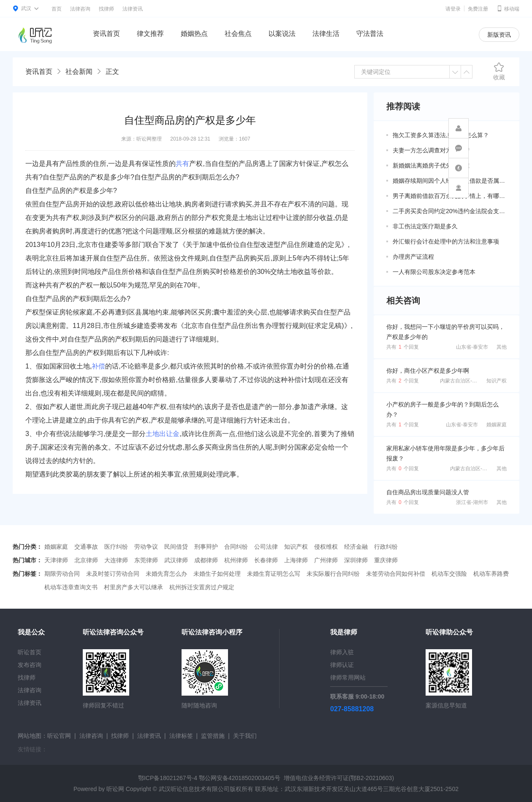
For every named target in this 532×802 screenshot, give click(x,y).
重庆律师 (386, 560)
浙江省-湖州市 (472, 502)
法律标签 (181, 736)
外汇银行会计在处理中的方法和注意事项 (446, 241)
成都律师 (206, 560)
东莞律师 (146, 560)
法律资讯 (133, 9)
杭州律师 (236, 560)
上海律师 (296, 560)
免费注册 (478, 9)
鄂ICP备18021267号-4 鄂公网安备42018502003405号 (209, 778)
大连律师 (116, 560)
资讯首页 (106, 34)
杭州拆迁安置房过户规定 (202, 587)
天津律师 (56, 560)
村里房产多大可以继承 (133, 587)
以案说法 (282, 34)
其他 (502, 347)
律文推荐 (150, 34)
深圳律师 (356, 560)
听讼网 (115, 789)
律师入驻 (342, 652)
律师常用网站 (348, 677)
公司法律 (266, 547)
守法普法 (370, 34)
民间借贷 (176, 547)
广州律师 (326, 560)
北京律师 (86, 560)
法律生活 (326, 34)
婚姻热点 (194, 34)
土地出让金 (163, 434)
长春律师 (266, 560)
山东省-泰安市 (472, 347)
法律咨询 (80, 9)
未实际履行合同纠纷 (333, 574)
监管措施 (213, 736)
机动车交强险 (449, 574)
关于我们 (245, 736)
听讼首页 (30, 652)
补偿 (98, 366)
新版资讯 (499, 35)
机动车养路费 (491, 574)
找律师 (106, 9)
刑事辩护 (206, 547)
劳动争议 (146, 547)
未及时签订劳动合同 (113, 574)
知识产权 (497, 381)
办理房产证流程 (413, 257)
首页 (57, 9)
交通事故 (86, 547)
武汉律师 (176, 560)
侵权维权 (326, 547)
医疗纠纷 (116, 547)
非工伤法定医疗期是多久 (425, 226)
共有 (182, 164)
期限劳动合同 (62, 574)
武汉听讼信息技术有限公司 (194, 789)
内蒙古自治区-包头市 (474, 469)
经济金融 (356, 547)
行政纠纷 (386, 547)
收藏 (499, 71)
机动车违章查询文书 (71, 587)
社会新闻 (79, 72)
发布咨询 (30, 665)
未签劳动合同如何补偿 (396, 574)
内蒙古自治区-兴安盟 (464, 381)
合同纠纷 (236, 547)
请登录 (453, 9)
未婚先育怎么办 (166, 574)
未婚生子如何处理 (217, 574)
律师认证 (342, 665)
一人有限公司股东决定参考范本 (434, 272)
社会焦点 (238, 34)
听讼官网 (59, 736)
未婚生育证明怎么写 (274, 574)
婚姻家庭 (497, 425)
